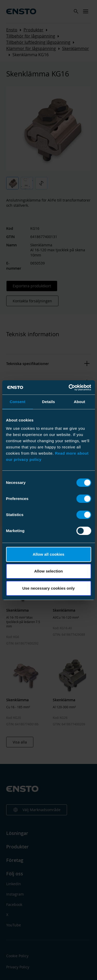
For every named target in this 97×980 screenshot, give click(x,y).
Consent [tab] (17, 402)
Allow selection (48, 571)
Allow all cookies (48, 554)
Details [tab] (49, 402)
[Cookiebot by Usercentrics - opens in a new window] (69, 388)
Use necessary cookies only (48, 588)
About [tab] (79, 402)
